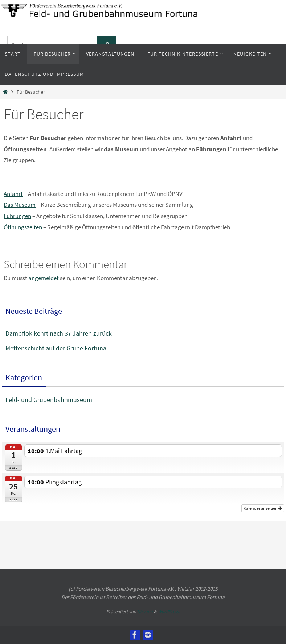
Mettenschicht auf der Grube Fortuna (56, 348)
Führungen (17, 216)
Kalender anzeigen (263, 508)
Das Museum (20, 205)
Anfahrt (13, 194)
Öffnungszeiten (23, 227)
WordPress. (169, 612)
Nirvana (145, 612)
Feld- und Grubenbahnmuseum (49, 400)
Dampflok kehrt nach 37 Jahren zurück (59, 333)
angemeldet (44, 278)
